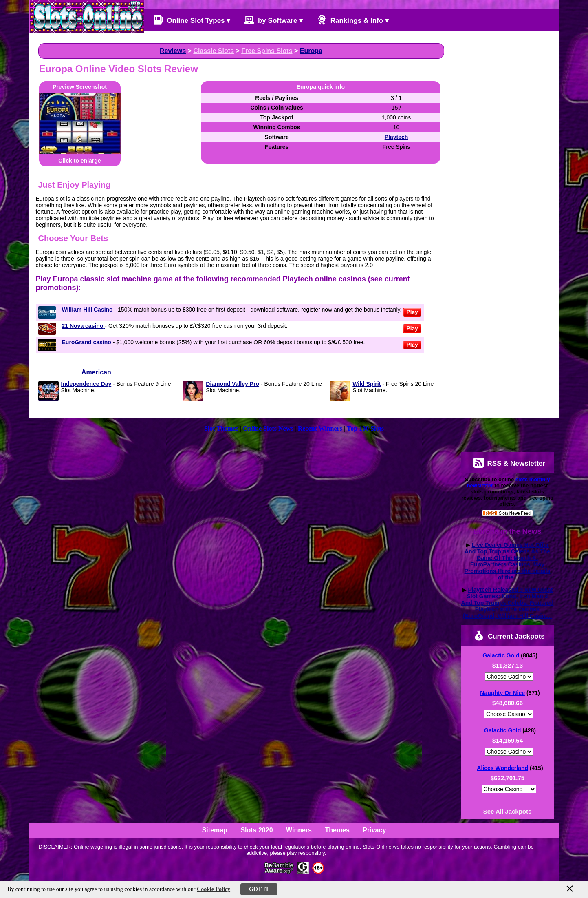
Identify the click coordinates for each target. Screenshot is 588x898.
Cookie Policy (214, 889)
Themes (337, 830)
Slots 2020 (257, 830)
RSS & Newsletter (509, 463)
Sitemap (215, 830)
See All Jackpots (508, 811)
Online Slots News (268, 428)
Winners (299, 830)
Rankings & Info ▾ (353, 20)
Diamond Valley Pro (232, 384)
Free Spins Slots (267, 51)
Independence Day (86, 384)
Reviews (173, 51)
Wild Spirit (367, 384)
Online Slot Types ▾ (192, 20)
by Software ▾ (273, 20)
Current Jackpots (509, 636)
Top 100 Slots (365, 428)
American (96, 372)
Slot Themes (221, 428)
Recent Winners (320, 428)
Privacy (374, 830)
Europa (311, 51)
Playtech (396, 137)
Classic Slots (214, 51)
